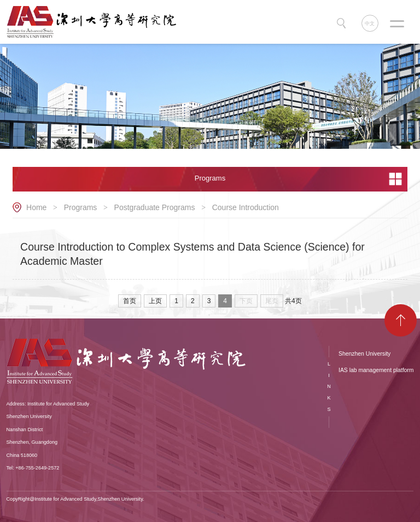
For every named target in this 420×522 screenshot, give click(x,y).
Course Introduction (246, 207)
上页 (155, 301)
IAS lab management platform (376, 370)
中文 (370, 24)
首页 (130, 301)
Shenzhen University (364, 354)
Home (36, 207)
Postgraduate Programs (155, 207)
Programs (81, 207)
